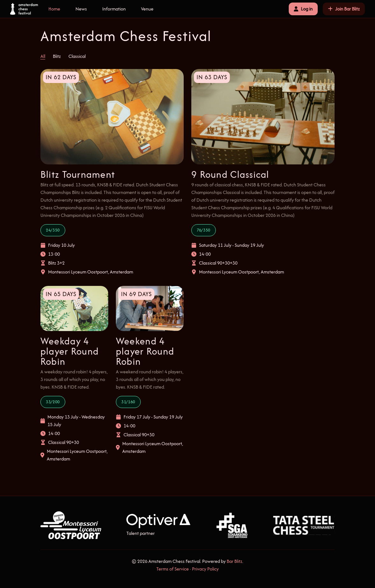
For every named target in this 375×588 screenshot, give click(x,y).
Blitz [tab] (57, 56)
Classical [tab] (77, 56)
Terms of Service (173, 569)
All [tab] (43, 56)
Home (54, 9)
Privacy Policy (205, 569)
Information (114, 9)
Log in (303, 9)
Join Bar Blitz (344, 9)
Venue (147, 9)
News (81, 9)
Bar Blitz (234, 561)
